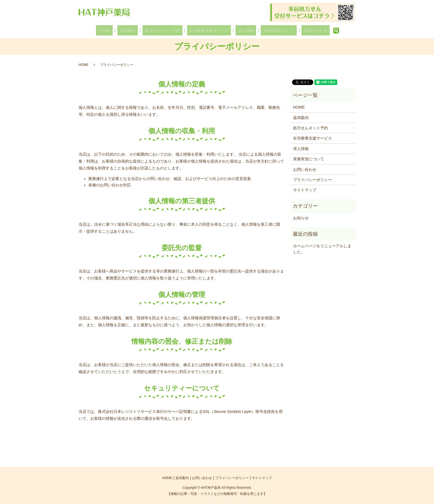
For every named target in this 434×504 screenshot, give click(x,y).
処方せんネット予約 (167, 30)
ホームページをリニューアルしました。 (322, 249)
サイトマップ (305, 190)
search (319, 30)
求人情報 (241, 30)
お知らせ (301, 218)
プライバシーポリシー (312, 180)
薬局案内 (138, 30)
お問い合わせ (300, 30)
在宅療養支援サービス (209, 30)
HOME (120, 30)
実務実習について (269, 30)
